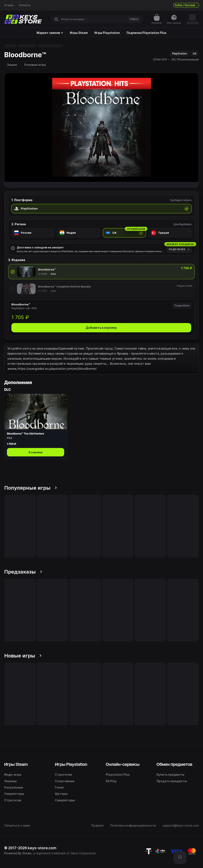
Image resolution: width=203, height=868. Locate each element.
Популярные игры (31, 488)
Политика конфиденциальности (133, 825)
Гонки (59, 787)
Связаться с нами (17, 825)
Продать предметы (172, 781)
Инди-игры (13, 775)
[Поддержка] (180, 857)
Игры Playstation (107, 33)
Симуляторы (14, 794)
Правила (97, 825)
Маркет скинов (50, 33)
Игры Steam (79, 33)
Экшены (10, 781)
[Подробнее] (179, 249)
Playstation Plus (118, 775)
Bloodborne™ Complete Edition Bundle (64, 286)
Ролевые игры (35, 65)
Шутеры (61, 794)
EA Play (111, 781)
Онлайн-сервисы (123, 764)
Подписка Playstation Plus (147, 33)
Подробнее (182, 305)
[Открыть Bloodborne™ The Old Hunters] (36, 426)
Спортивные (65, 781)
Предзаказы (23, 572)
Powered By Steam (18, 853)
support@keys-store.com (181, 825)
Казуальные (14, 787)
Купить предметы (170, 775)
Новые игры (23, 656)
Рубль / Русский (186, 5)
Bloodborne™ (47, 269)
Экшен (12, 65)
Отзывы (9, 5)
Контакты (25, 5)
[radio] (101, 209)
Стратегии (13, 800)
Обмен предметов (174, 764)
